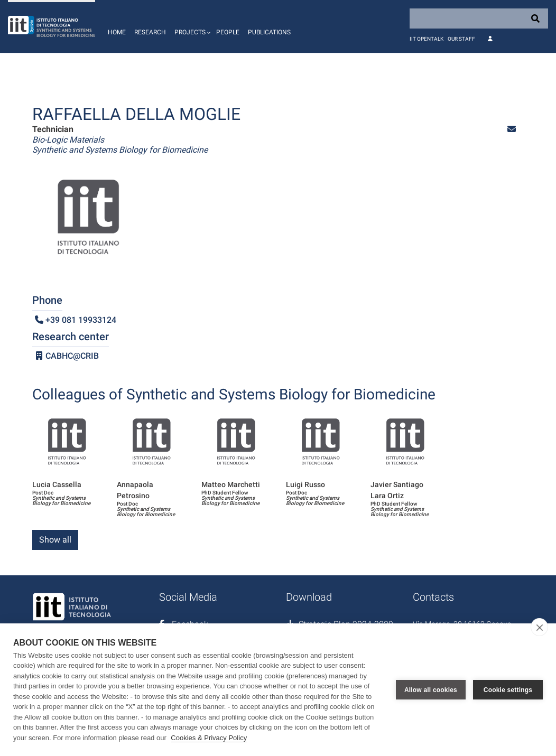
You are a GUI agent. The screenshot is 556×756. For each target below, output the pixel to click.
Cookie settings (508, 689)
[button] (191, 26)
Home (117, 32)
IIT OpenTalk (427, 39)
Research (150, 32)
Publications (269, 32)
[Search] (479, 18)
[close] (539, 627)
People (228, 32)
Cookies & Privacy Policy (209, 738)
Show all (55, 540)
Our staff (461, 39)
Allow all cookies (431, 689)
